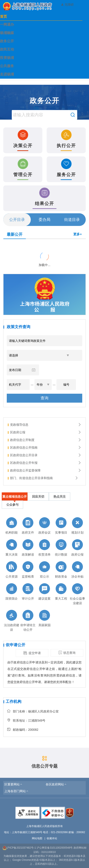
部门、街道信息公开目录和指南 (44, 478)
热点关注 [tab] (60, 497)
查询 (44, 398)
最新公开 (15, 234)
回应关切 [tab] (38, 497)
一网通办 (7, 25)
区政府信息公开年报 (46, 463)
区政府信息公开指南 (46, 448)
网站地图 (37, 838)
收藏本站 (52, 838)
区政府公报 (46, 432)
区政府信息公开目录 (46, 455)
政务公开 (7, 41)
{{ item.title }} (13, 244)
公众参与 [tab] (12, 505)
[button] (14, 784)
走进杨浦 (7, 74)
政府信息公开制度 (46, 440)
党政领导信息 (46, 425)
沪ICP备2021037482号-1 (19, 848)
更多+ (78, 234)
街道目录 (72, 220)
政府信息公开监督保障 (46, 470)
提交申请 (32, 653)
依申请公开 (15, 645)
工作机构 (14, 702)
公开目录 (17, 220)
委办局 (44, 220)
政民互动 (7, 49)
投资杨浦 (7, 58)
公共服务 (7, 66)
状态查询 (67, 653)
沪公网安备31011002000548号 (55, 848)
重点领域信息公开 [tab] (15, 497)
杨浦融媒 (7, 33)
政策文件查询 (19, 327)
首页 (3, 16)
